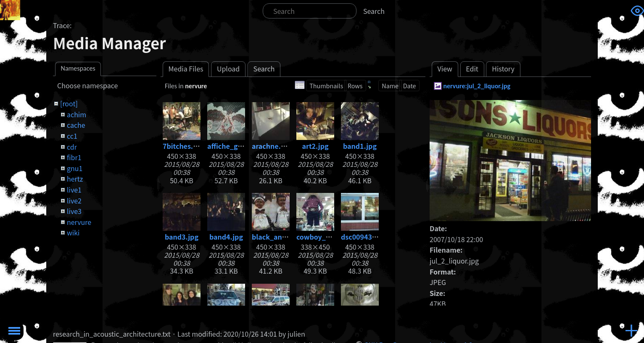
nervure (79, 222)
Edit (472, 69)
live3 (74, 211)
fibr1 (74, 157)
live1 (74, 190)
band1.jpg (360, 146)
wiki (73, 232)
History (503, 69)
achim (77, 114)
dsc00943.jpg (363, 237)
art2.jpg (315, 146)
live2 (74, 201)
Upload (228, 69)
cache (76, 125)
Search (374, 11)
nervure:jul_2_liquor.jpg (477, 86)
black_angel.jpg (278, 237)
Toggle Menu (14, 331)
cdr (72, 147)
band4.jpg (226, 237)
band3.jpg (182, 237)
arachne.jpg (272, 146)
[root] (69, 103)
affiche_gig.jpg (232, 146)
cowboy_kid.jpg (323, 237)
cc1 (72, 136)
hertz (75, 179)
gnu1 (75, 168)
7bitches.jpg (183, 146)
